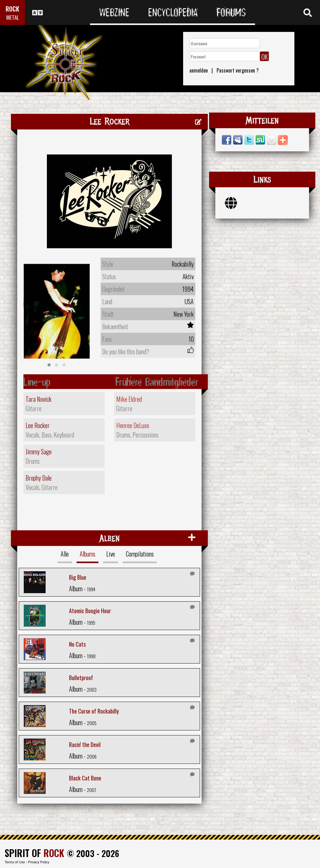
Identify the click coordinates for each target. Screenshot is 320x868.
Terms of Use (15, 862)
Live (111, 554)
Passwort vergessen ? (238, 70)
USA (189, 301)
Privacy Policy (39, 862)
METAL (13, 17)
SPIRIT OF (34, 853)
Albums (87, 554)
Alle (65, 554)
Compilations (140, 554)
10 (191, 339)
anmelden (199, 70)
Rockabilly (183, 264)
